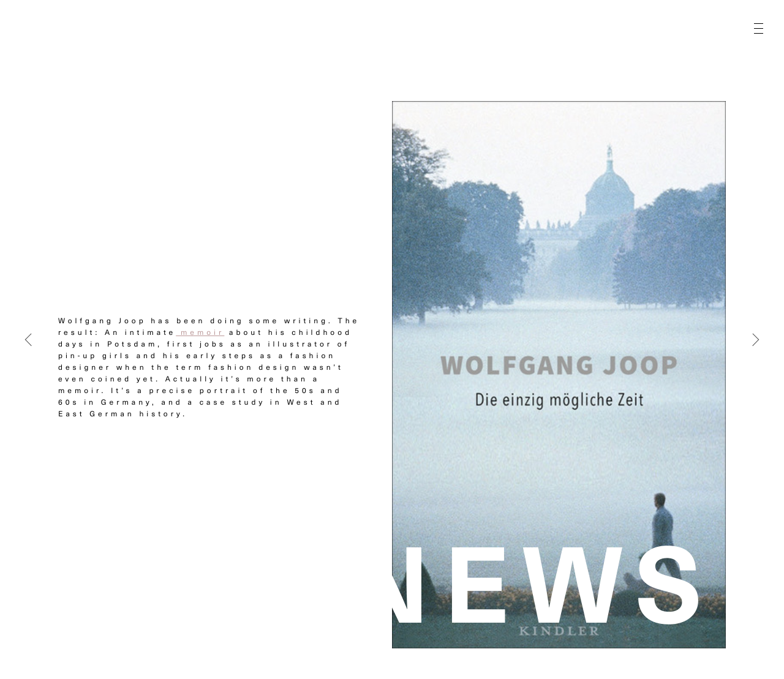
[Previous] (28, 340)
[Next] (756, 340)
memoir (200, 332)
